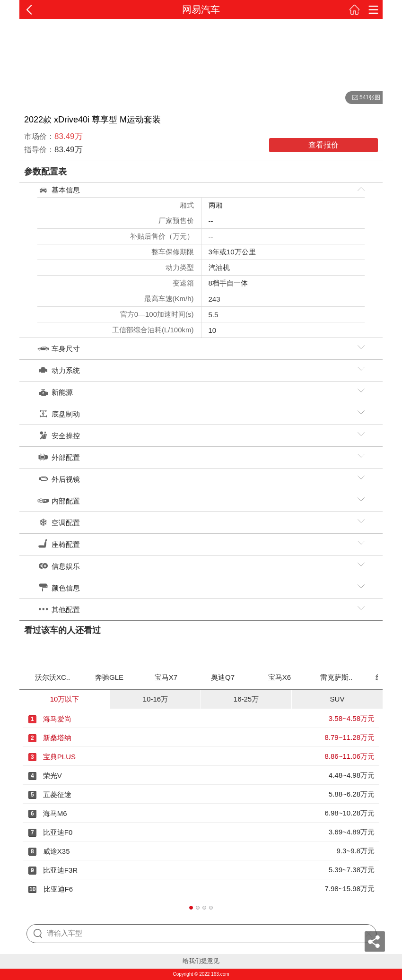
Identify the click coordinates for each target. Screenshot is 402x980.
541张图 (363, 98)
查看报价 (323, 145)
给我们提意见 (201, 961)
